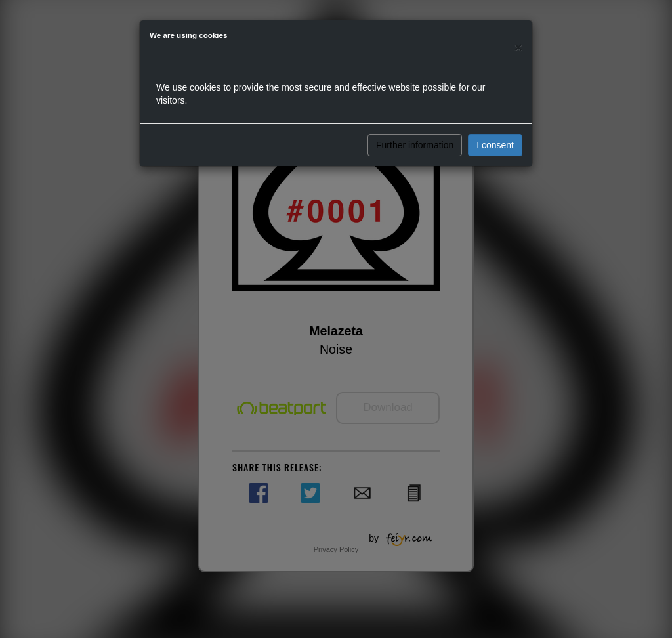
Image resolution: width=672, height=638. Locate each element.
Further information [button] (415, 145)
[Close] (518, 47)
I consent (495, 145)
